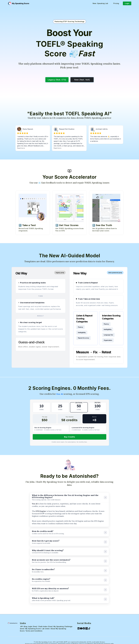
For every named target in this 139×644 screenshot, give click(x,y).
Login (127, 3)
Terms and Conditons (34, 631)
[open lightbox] (69, 171)
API (22, 626)
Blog (26, 626)
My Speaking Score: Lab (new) (38, 629)
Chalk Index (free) (45, 626)
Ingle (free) (33, 626)
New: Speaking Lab (100, 3)
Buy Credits (70, 437)
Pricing (116, 3)
